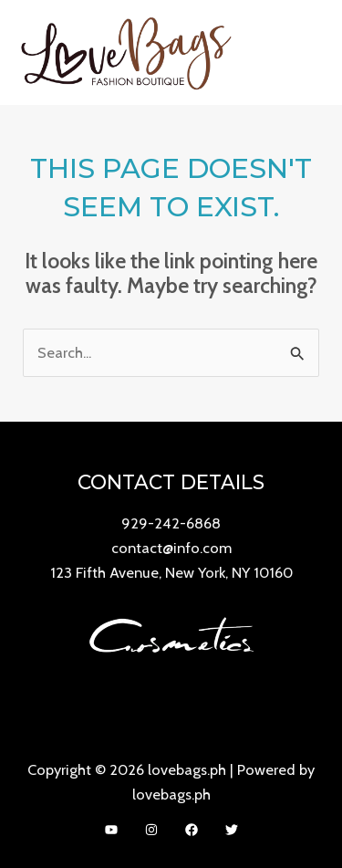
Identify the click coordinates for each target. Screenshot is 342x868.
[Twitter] (232, 830)
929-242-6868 (171, 523)
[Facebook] (192, 830)
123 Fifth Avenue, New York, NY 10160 (171, 572)
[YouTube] (111, 830)
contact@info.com (171, 548)
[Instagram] (151, 830)
